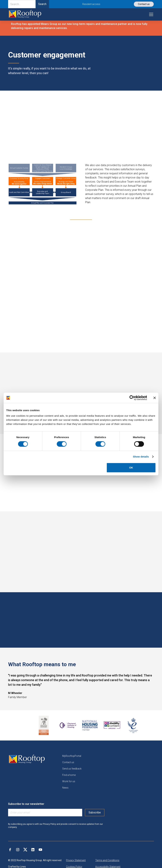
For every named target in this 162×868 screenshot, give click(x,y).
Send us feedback (72, 769)
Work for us (69, 781)
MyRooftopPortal (72, 756)
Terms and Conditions (107, 860)
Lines (23, 867)
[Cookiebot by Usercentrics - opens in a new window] (132, 398)
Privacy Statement (76, 860)
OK (131, 468)
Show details (141, 457)
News (65, 788)
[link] (25, 14)
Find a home (69, 775)
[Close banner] (155, 398)
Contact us (68, 762)
